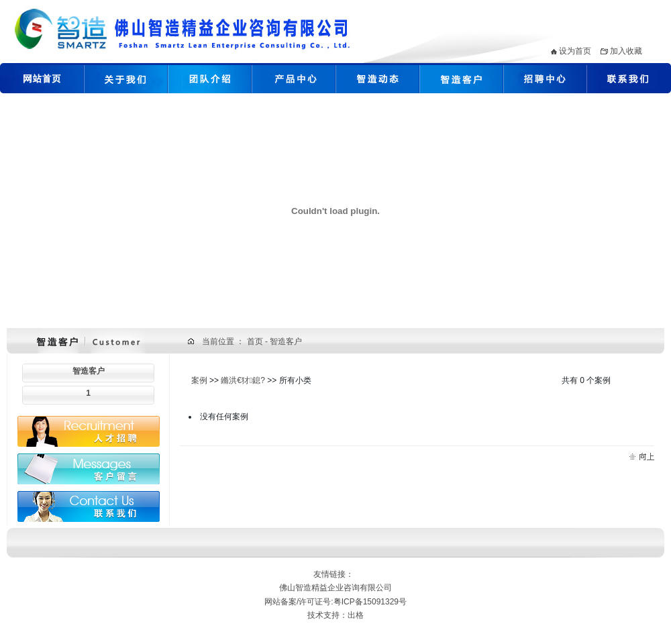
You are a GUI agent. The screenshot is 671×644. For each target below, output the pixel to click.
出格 (356, 615)
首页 (256, 341)
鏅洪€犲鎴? (243, 380)
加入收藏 (626, 51)
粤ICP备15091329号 (370, 602)
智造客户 (89, 371)
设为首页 (575, 51)
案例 (199, 380)
